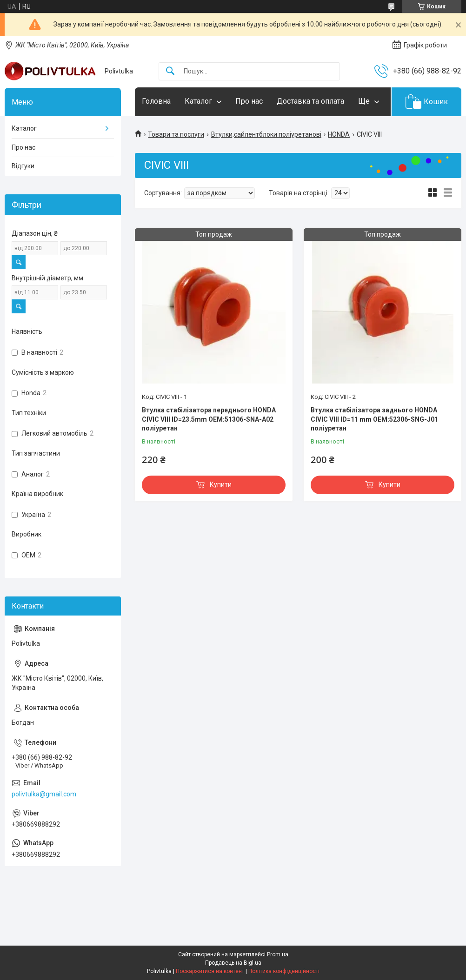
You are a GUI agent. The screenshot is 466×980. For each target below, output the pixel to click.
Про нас (249, 101)
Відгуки (23, 166)
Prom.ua (278, 954)
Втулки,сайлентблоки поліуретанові (266, 134)
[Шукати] (170, 71)
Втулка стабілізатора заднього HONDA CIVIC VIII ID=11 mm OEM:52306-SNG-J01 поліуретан (374, 419)
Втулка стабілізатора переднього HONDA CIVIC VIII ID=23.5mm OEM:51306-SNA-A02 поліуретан (209, 419)
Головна (156, 101)
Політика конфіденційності (284, 971)
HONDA (339, 134)
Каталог (198, 101)
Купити (221, 484)
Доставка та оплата (310, 101)
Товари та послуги (176, 134)
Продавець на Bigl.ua (233, 963)
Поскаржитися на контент (210, 971)
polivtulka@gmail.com (44, 794)
